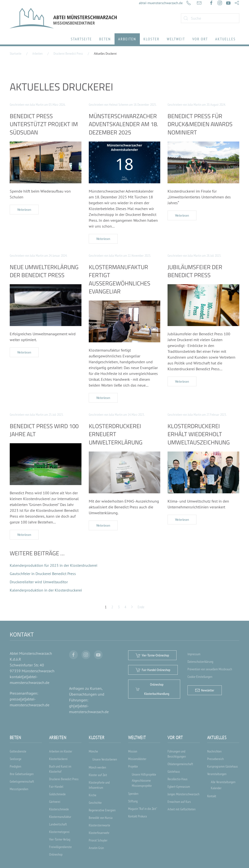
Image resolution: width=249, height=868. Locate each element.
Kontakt (212, 796)
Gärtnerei (55, 802)
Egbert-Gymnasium (179, 787)
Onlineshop (56, 854)
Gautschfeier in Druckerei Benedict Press (43, 574)
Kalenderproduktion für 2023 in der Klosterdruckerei (53, 565)
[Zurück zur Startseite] (63, 18)
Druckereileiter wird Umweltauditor (39, 582)
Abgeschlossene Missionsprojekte (142, 783)
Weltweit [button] (176, 39)
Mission (133, 751)
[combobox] (210, 18)
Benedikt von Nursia (101, 818)
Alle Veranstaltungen (223, 782)
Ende (141, 607)
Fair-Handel (56, 787)
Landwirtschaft (58, 824)
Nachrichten (214, 751)
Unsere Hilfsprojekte (144, 774)
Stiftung (133, 801)
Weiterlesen (24, 210)
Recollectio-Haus (178, 779)
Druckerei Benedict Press (64, 779)
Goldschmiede (57, 794)
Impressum (194, 654)
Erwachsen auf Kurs (179, 802)
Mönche (93, 751)
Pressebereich (215, 759)
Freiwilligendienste (60, 847)
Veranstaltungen (217, 774)
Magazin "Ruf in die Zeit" (143, 809)
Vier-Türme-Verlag (60, 839)
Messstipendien (19, 789)
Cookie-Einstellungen (200, 677)
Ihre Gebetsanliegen (22, 774)
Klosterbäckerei (58, 759)
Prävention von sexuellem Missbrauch (210, 669)
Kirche (93, 795)
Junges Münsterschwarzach (183, 794)
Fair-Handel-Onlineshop (153, 670)
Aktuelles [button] (225, 39)
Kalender (216, 788)
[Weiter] (132, 607)
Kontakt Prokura (138, 816)
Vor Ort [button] (200, 39)
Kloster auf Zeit (98, 775)
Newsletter (205, 690)
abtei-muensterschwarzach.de (161, 3)
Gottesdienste (18, 751)
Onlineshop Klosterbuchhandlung (152, 689)
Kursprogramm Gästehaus (222, 766)
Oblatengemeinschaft (180, 764)
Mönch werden (97, 767)
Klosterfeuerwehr (99, 833)
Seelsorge (16, 759)
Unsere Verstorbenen (105, 759)
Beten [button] (105, 39)
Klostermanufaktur (60, 817)
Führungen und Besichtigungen (177, 754)
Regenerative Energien (102, 810)
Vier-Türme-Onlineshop (152, 655)
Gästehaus (174, 771)
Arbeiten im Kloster (61, 751)
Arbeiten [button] (127, 39)
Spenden (133, 794)
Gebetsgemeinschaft (22, 781)
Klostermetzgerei (59, 832)
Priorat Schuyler (98, 840)
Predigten (15, 766)
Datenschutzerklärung (200, 662)
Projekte (133, 766)
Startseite (81, 39)
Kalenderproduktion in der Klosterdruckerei (46, 590)
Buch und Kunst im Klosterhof (60, 769)
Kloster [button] (151, 39)
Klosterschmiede (59, 809)
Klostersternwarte (99, 825)
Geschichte (95, 803)
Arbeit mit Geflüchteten (182, 809)
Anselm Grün (96, 848)
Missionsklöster (137, 759)
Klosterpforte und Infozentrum (99, 785)
